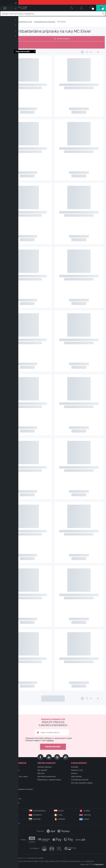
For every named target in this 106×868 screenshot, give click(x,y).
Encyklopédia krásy (11, 770)
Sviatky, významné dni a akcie (16, 776)
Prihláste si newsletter (53, 723)
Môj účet (41, 773)
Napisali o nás (77, 770)
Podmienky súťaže (11, 786)
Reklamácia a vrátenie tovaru (49, 780)
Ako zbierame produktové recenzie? (18, 789)
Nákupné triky (9, 773)
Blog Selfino (8, 780)
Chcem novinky (53, 747)
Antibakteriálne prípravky (45, 22)
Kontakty (75, 767)
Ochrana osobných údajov (82, 783)
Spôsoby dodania (44, 767)
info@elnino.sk (14, 803)
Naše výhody (76, 776)
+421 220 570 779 (15, 799)
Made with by (92, 864)
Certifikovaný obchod (80, 780)
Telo (12, 22)
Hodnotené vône (10, 783)
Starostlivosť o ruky (24, 22)
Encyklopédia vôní (11, 767)
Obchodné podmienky (46, 776)
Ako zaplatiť (42, 770)
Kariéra (74, 773)
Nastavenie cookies (36, 858)
